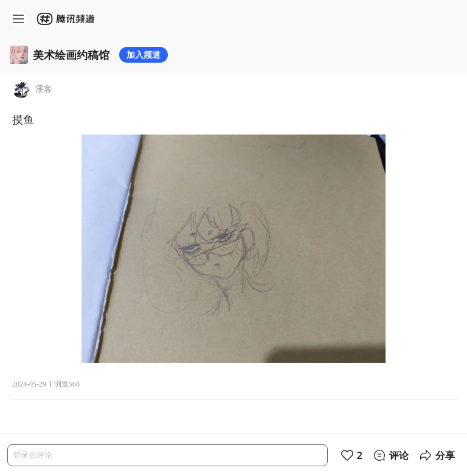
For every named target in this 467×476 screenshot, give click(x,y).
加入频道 (144, 54)
